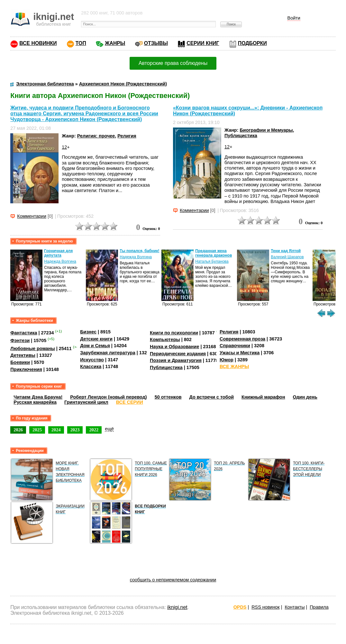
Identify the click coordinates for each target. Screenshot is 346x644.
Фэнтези (20, 340)
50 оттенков (168, 397)
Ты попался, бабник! (139, 251)
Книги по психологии (174, 333)
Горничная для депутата (58, 253)
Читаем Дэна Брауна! (38, 397)
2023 (75, 430)
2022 (94, 430)
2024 (56, 430)
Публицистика (241, 136)
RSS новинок (265, 607)
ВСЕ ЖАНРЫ (234, 366)
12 (64, 147)
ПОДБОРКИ (252, 43)
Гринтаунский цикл (86, 402)
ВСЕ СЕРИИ (130, 402)
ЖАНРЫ (115, 43)
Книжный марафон (263, 397)
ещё (109, 429)
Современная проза (242, 339)
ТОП (81, 43)
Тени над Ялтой (286, 251)
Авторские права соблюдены (173, 63)
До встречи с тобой (212, 397)
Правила (319, 607)
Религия (127, 136)
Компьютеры (165, 340)
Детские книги (96, 339)
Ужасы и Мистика (240, 353)
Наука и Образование (174, 347)
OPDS (240, 607)
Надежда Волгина (60, 261)
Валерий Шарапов (287, 257)
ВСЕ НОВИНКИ (38, 43)
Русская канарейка (35, 402)
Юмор (227, 360)
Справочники (235, 346)
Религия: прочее (96, 136)
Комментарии (32, 216)
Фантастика (24, 333)
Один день (305, 397)
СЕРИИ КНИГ (203, 43)
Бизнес (88, 332)
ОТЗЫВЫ (156, 43)
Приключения (26, 369)
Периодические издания (178, 354)
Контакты (295, 607)
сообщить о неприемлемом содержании (173, 580)
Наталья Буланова (212, 261)
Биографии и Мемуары (266, 130)
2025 (37, 430)
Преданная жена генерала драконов (214, 253)
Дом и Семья (95, 346)
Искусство (92, 360)
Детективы (23, 355)
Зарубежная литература (108, 353)
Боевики (20, 362)
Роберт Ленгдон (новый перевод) (108, 397)
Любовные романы (33, 348)
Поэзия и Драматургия (176, 360)
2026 (18, 430)
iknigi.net (177, 607)
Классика (91, 366)
